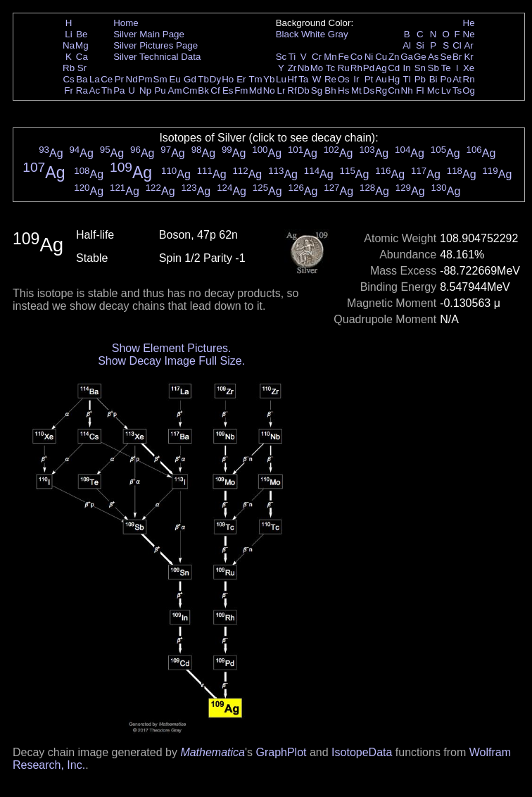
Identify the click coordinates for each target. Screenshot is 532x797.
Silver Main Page (149, 34)
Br (457, 57)
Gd (190, 79)
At (457, 79)
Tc (330, 68)
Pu (160, 90)
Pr (119, 79)
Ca (82, 57)
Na (69, 45)
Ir (356, 79)
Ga (407, 57)
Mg (82, 45)
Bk (203, 90)
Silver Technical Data (157, 57)
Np (145, 90)
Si (420, 45)
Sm (160, 79)
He (469, 23)
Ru (344, 68)
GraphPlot (281, 752)
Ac (95, 90)
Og (469, 90)
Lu (281, 79)
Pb (420, 79)
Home (126, 23)
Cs (68, 79)
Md (256, 90)
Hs (343, 90)
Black (287, 34)
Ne (469, 34)
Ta (303, 79)
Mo (317, 68)
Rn (469, 79)
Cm (190, 90)
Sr (82, 68)
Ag (381, 68)
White (313, 34)
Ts (457, 90)
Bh (330, 90)
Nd (132, 79)
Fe (343, 57)
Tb (203, 79)
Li (68, 34)
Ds (369, 90)
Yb (269, 79)
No (269, 90)
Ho (228, 79)
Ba (82, 79)
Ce (107, 79)
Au (381, 79)
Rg (381, 90)
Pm (146, 79)
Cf (215, 90)
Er (241, 79)
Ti (292, 57)
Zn (394, 57)
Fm (241, 90)
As (433, 57)
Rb (69, 68)
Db (304, 90)
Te (446, 68)
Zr (292, 68)
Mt (356, 90)
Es (228, 90)
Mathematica (213, 752)
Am (175, 90)
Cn (394, 90)
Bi (433, 79)
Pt (369, 79)
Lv (446, 90)
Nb (304, 68)
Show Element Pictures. (172, 348)
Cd (394, 68)
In (407, 68)
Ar (468, 45)
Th (107, 90)
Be (82, 34)
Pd (369, 68)
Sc (281, 57)
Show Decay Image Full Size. (171, 361)
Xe (469, 68)
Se (446, 57)
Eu (175, 79)
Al (407, 45)
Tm (255, 79)
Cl (457, 45)
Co (356, 57)
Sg (317, 90)
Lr (281, 90)
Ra (82, 90)
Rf (292, 90)
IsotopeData (362, 752)
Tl (407, 79)
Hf (292, 79)
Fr (69, 90)
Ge (420, 57)
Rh (356, 68)
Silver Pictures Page (156, 45)
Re (330, 79)
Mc (433, 90)
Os (344, 79)
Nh (407, 90)
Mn (330, 57)
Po (446, 79)
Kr (468, 57)
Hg (394, 79)
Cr (317, 57)
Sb (433, 68)
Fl (420, 90)
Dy (215, 79)
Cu (381, 57)
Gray (338, 34)
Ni (369, 57)
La (95, 79)
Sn (420, 68)
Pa (119, 90)
